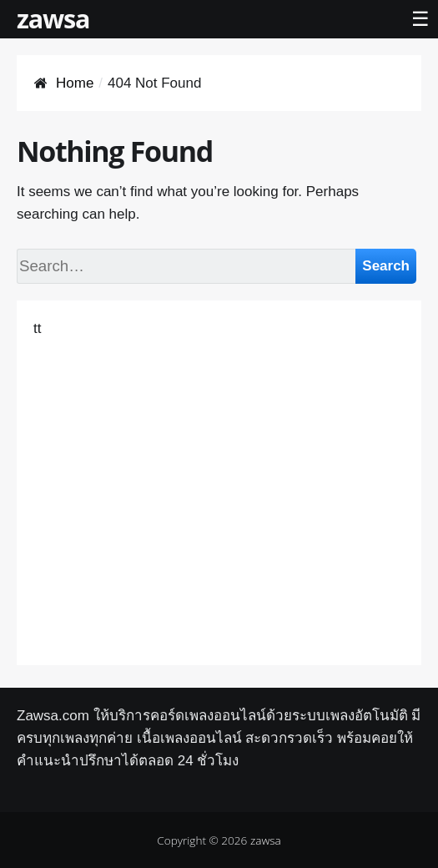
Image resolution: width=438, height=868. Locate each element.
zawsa (53, 18)
